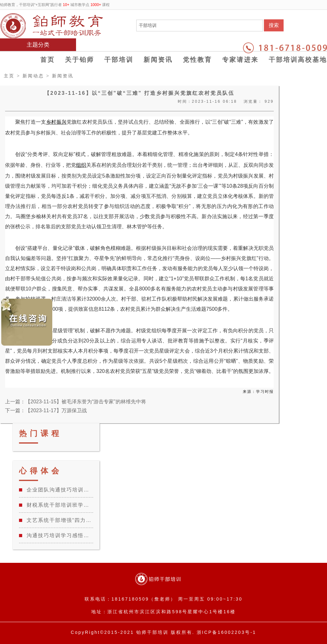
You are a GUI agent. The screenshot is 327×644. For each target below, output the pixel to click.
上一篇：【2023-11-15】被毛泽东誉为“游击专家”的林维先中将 (76, 402)
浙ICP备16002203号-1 (227, 632)
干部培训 (119, 60)
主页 (9, 76)
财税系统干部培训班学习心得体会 (60, 505)
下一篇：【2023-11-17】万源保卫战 (46, 410)
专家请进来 (240, 60)
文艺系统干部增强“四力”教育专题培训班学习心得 (60, 520)
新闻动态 (33, 76)
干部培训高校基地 (298, 60)
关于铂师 (80, 60)
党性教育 (197, 60)
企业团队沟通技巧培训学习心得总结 (60, 490)
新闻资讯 (158, 60)
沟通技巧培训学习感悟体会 (60, 535)
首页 (48, 60)
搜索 (274, 25)
